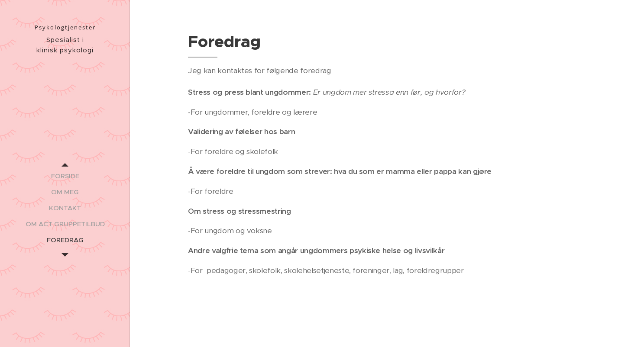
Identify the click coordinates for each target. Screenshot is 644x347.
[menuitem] (65, 176)
